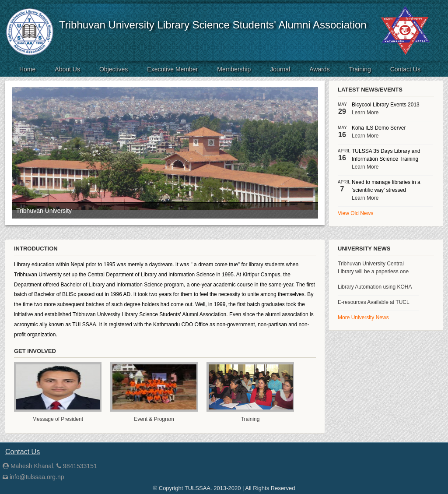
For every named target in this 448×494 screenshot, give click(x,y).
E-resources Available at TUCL (374, 302)
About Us (67, 69)
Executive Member (172, 69)
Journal (280, 69)
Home (27, 69)
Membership (234, 69)
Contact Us (405, 69)
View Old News (355, 213)
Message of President (58, 419)
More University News (363, 318)
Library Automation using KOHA (375, 287)
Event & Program (154, 419)
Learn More (365, 113)
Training (360, 69)
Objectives (114, 69)
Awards (319, 69)
